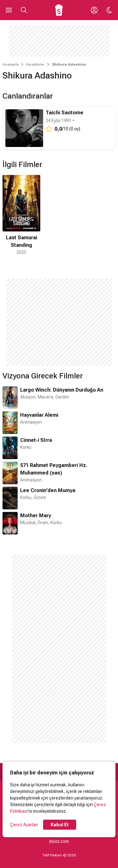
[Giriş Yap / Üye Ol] (94, 10)
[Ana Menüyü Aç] (9, 10)
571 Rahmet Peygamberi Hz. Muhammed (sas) (54, 469)
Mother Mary (36, 515)
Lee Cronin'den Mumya (48, 490)
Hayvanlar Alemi (39, 415)
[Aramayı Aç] (24, 10)
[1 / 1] (21, 215)
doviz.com (59, 841)
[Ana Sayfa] (59, 10)
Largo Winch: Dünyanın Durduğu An (62, 390)
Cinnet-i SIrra (36, 440)
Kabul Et (60, 825)
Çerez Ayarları (24, 825)
